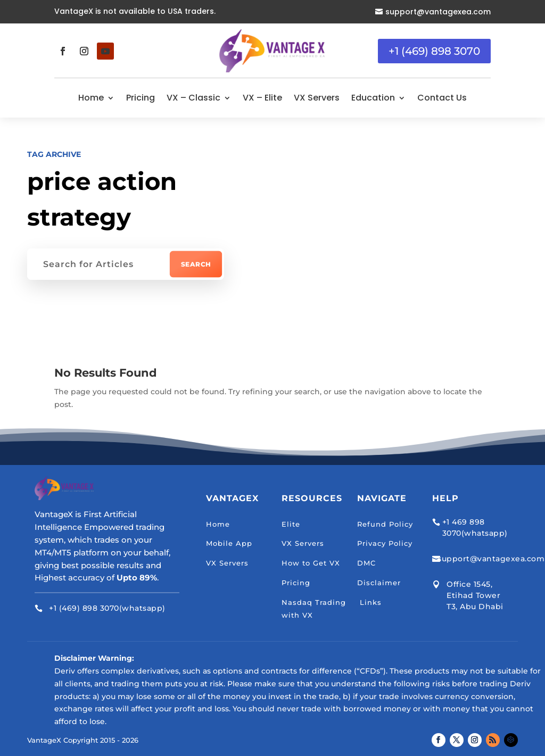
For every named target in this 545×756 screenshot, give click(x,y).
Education (373, 98)
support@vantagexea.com (438, 12)
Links (369, 602)
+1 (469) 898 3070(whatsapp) (107, 608)
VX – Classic (193, 98)
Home (91, 98)
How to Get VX (311, 563)
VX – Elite (262, 98)
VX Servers (317, 98)
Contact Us (442, 98)
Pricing (141, 98)
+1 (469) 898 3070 (434, 51)
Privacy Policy (385, 543)
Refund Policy (385, 524)
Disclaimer (379, 583)
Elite (291, 524)
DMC (366, 563)
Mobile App (229, 543)
